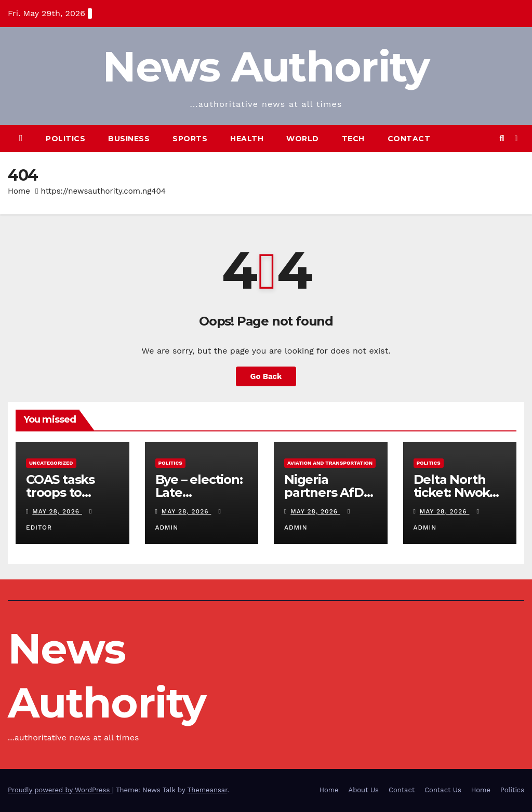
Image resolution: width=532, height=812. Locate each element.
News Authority (266, 67)
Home (19, 191)
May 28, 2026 (57, 511)
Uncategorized (51, 463)
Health (247, 139)
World (303, 139)
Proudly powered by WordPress (60, 790)
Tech (353, 139)
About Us (364, 790)
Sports (190, 139)
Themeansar (208, 790)
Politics (65, 139)
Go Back (266, 376)
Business (129, 139)
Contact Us (443, 790)
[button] (502, 138)
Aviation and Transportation (330, 463)
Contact (409, 139)
